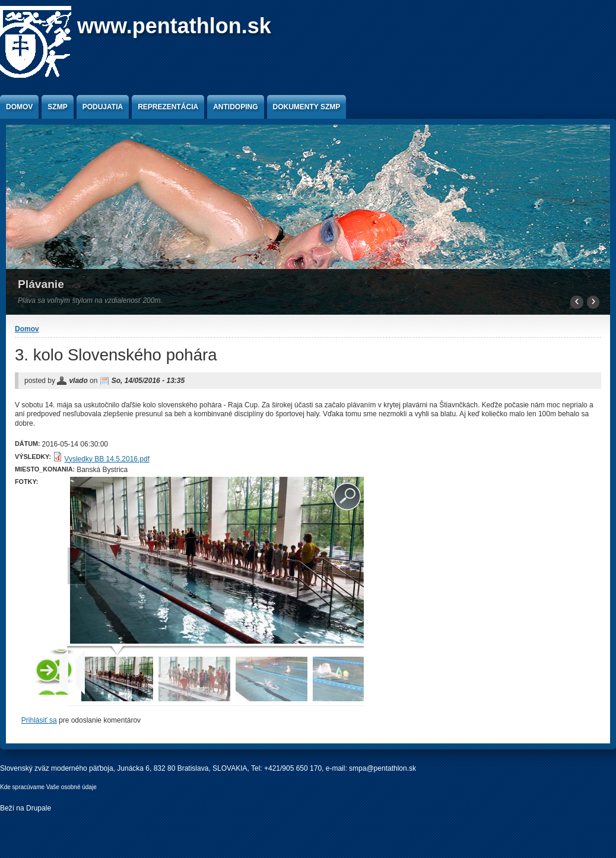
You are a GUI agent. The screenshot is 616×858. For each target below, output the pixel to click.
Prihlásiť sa (39, 720)
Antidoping (235, 107)
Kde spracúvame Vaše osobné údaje (48, 787)
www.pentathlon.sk (174, 26)
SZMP (57, 107)
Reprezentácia (168, 107)
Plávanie (41, 284)
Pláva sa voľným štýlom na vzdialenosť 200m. (90, 300)
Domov (19, 107)
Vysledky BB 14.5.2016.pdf (107, 459)
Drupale (39, 808)
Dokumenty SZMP (307, 107)
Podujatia (103, 107)
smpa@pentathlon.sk (382, 768)
